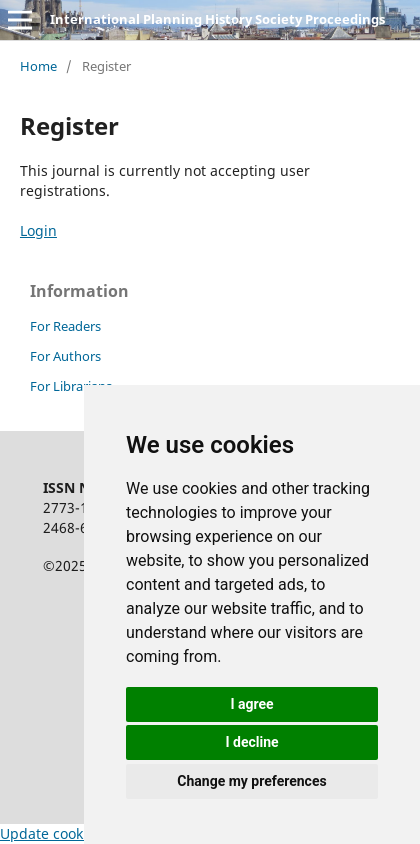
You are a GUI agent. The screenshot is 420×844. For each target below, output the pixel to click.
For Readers (65, 326)
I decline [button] (251, 742)
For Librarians (71, 386)
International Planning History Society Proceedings (217, 19)
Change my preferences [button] (251, 781)
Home (38, 66)
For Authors (65, 356)
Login (38, 230)
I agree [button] (251, 704)
